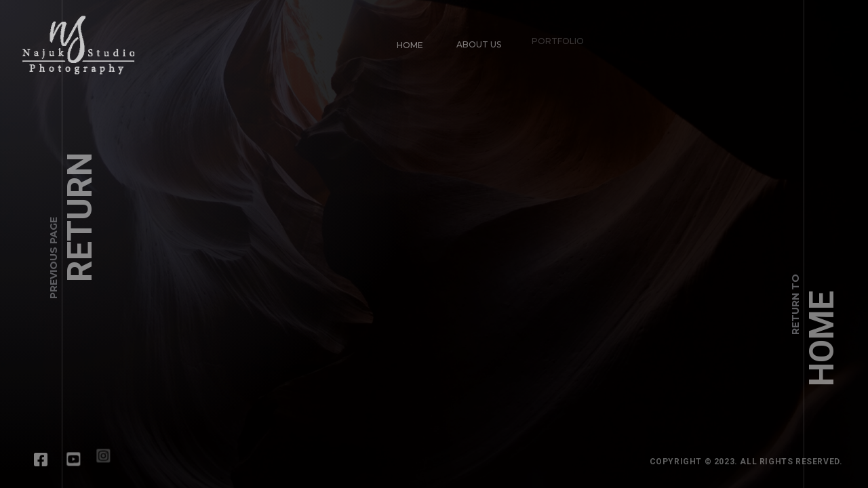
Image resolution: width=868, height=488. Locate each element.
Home (404, 39)
